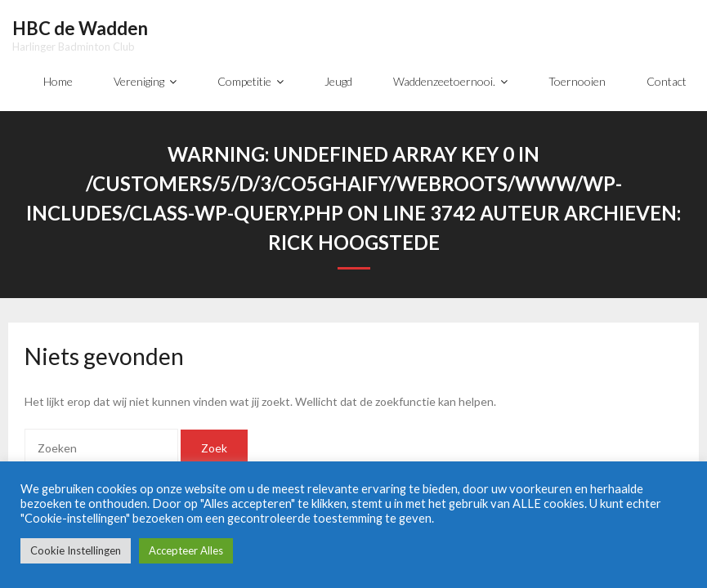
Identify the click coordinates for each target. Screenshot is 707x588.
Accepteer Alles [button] (186, 550)
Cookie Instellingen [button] (76, 550)
